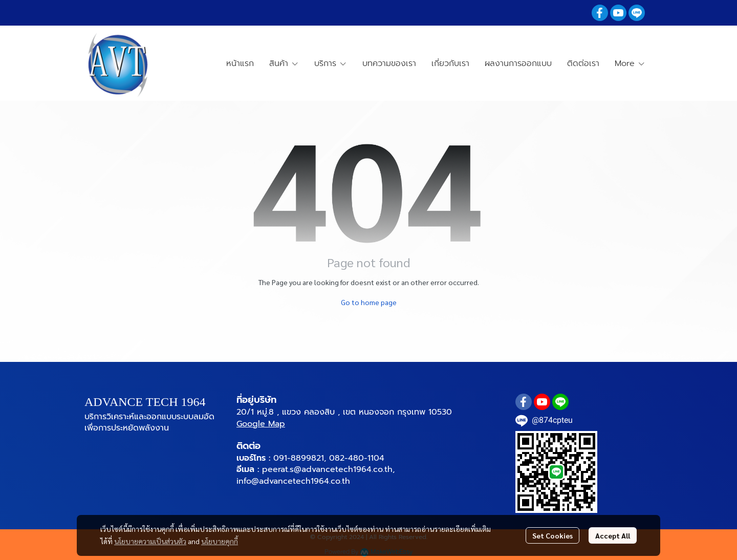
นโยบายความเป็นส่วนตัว (150, 541)
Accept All (613, 535)
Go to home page (369, 302)
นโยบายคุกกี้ (220, 541)
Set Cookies (552, 535)
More (630, 63)
